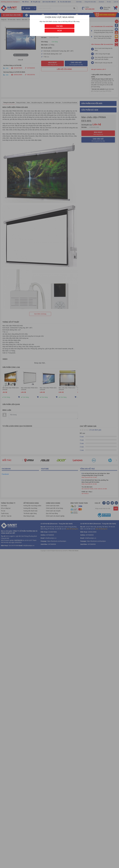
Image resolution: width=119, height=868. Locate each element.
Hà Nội (59, 26)
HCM (59, 31)
